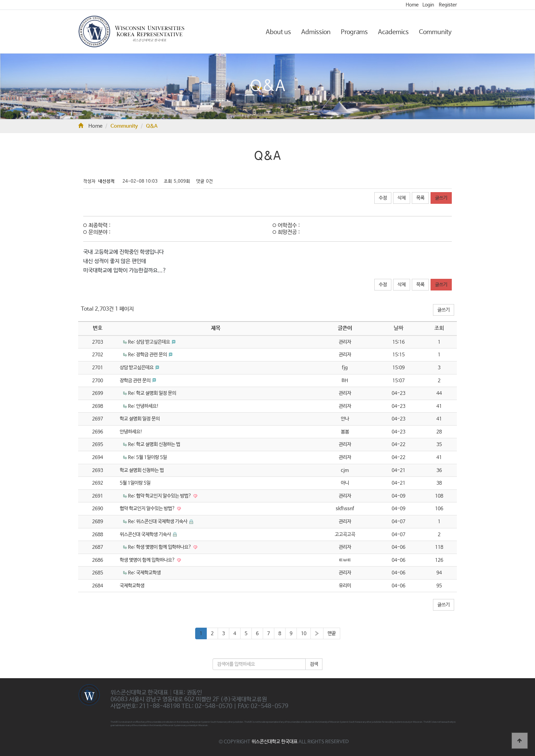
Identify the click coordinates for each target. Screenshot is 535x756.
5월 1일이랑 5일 (135, 483)
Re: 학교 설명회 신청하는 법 (154, 444)
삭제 (402, 198)
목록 (420, 198)
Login (428, 5)
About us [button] (278, 32)
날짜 (399, 328)
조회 (439, 328)
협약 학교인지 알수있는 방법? (148, 509)
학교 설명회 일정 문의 (140, 419)
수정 (383, 198)
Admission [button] (316, 32)
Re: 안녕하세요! (143, 406)
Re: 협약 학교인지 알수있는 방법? (160, 496)
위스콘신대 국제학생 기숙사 (146, 534)
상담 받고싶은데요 (137, 368)
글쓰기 (441, 198)
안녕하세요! (131, 432)
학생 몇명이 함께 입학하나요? (148, 560)
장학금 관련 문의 (136, 381)
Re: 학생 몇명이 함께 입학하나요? (160, 547)
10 (304, 633)
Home (412, 5)
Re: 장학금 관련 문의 (148, 355)
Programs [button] (354, 32)
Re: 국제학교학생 (144, 573)
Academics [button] (393, 32)
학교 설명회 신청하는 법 (142, 470)
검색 (314, 664)
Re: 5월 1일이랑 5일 (147, 457)
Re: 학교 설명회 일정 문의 (152, 393)
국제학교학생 (132, 586)
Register (448, 5)
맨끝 (332, 633)
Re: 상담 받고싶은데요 (149, 342)
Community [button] (435, 32)
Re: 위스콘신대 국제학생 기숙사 (158, 522)
